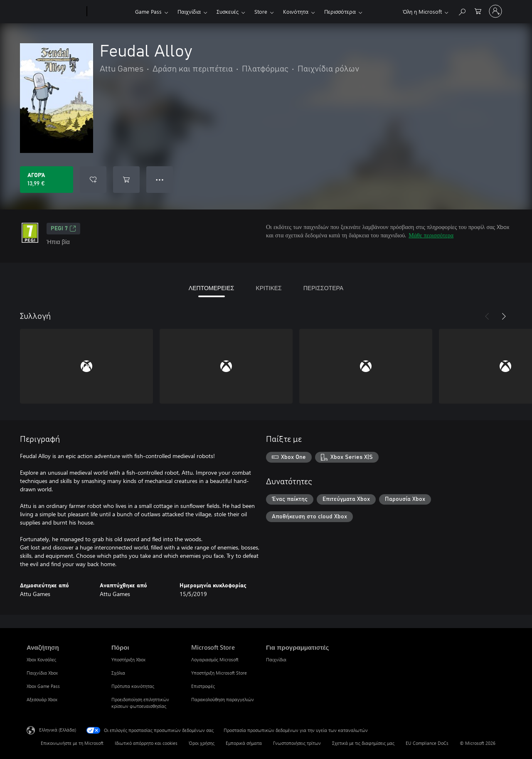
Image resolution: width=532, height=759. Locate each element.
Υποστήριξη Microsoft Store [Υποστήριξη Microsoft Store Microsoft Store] (219, 673)
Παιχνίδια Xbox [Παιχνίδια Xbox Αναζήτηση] (42, 673)
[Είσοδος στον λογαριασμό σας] (495, 11)
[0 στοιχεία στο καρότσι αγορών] (478, 11)
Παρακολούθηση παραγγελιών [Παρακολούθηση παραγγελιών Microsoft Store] (223, 699)
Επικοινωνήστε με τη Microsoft (72, 743)
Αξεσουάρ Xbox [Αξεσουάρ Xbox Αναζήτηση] (42, 699)
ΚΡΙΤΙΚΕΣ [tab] (268, 288)
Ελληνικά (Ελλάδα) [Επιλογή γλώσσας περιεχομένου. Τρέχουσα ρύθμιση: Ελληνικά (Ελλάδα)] (58, 730)
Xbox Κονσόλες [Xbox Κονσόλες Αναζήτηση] (41, 659)
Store (261, 11)
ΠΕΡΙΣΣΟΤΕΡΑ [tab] (323, 288)
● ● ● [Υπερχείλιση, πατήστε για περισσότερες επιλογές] (160, 179)
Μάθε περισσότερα (431, 235)
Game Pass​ (148, 11)
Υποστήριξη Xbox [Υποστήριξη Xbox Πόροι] (128, 659)
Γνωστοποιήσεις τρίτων (297, 743)
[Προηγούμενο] (487, 316)
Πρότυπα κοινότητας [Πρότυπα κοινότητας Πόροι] (133, 686)
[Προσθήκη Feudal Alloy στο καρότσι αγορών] (126, 180)
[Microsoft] (55, 12)
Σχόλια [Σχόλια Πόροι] (118, 673)
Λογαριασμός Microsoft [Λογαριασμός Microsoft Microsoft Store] (215, 659)
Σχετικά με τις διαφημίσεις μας (363, 743)
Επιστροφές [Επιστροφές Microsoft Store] (203, 686)
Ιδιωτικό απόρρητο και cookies (146, 743)
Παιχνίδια (189, 11)
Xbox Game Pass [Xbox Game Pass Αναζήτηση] (43, 686)
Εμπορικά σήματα (244, 743)
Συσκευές (228, 11)
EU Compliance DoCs (427, 743)
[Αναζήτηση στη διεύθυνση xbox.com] (462, 11)
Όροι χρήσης (202, 743)
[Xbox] (110, 12)
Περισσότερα (340, 11)
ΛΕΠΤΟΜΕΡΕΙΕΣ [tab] (212, 288)
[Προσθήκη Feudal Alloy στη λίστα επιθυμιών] (93, 180)
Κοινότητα (296, 11)
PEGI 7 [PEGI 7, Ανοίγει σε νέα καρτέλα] (63, 229)
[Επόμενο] (504, 316)
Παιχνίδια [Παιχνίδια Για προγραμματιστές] (276, 659)
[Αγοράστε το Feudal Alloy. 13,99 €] (47, 180)
